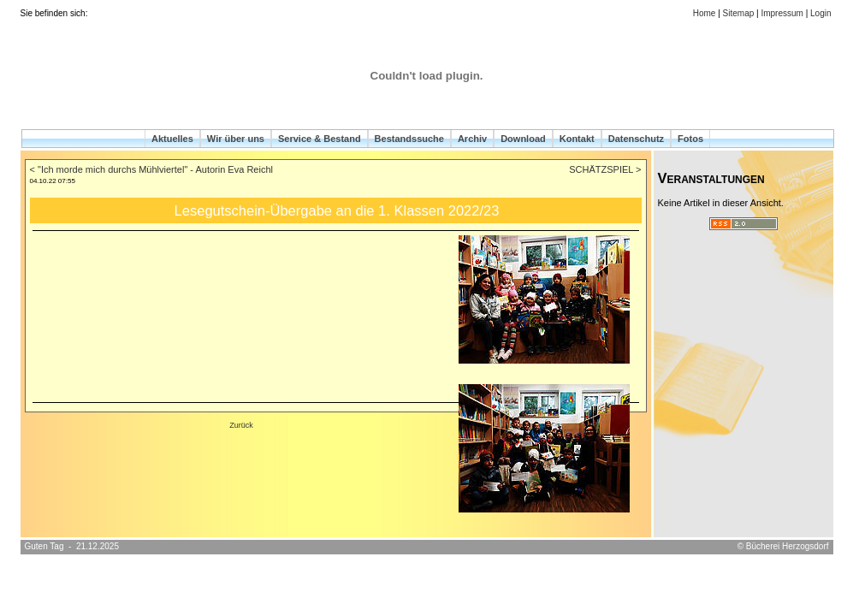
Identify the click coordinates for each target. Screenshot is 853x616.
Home (705, 13)
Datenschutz (636, 139)
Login (820, 13)
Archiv (472, 139)
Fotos (690, 139)
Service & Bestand (320, 139)
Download (523, 139)
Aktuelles (172, 139)
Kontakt (577, 139)
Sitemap (739, 13)
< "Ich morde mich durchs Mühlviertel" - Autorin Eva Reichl (151, 169)
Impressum (782, 13)
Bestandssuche (409, 139)
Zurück (241, 425)
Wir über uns (236, 139)
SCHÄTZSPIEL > (605, 169)
